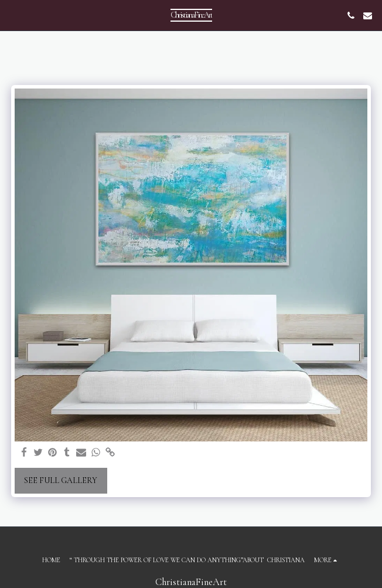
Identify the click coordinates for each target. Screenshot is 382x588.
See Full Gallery (61, 480)
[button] (13, 15)
